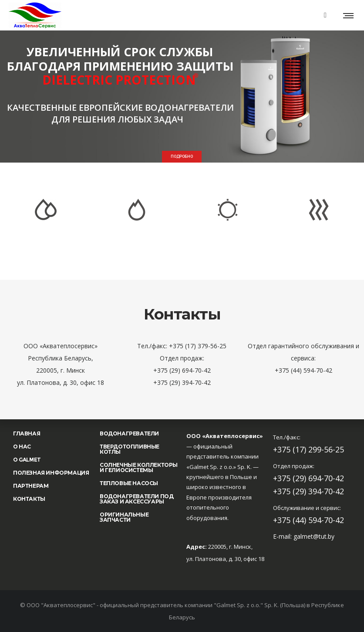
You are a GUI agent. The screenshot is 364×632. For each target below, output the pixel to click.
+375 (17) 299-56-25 (308, 449)
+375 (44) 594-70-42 (308, 520)
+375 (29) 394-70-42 (308, 491)
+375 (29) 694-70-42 (308, 478)
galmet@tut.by (314, 536)
